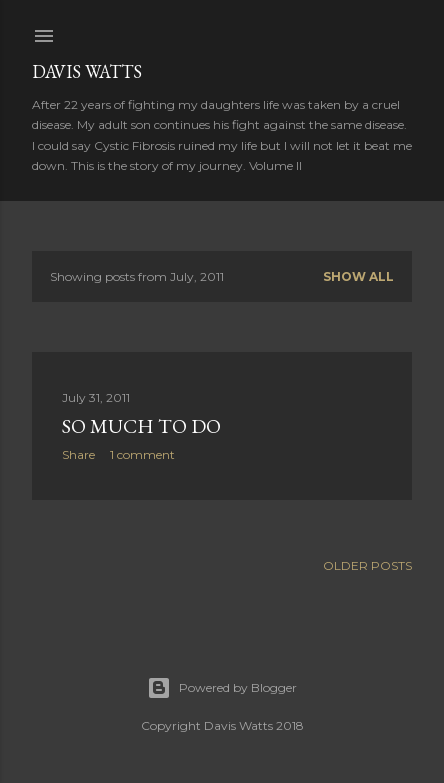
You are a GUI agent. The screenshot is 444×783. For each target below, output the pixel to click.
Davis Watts (87, 71)
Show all (358, 276)
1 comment (142, 454)
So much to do (141, 426)
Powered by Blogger (222, 688)
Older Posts (367, 565)
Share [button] (78, 454)
